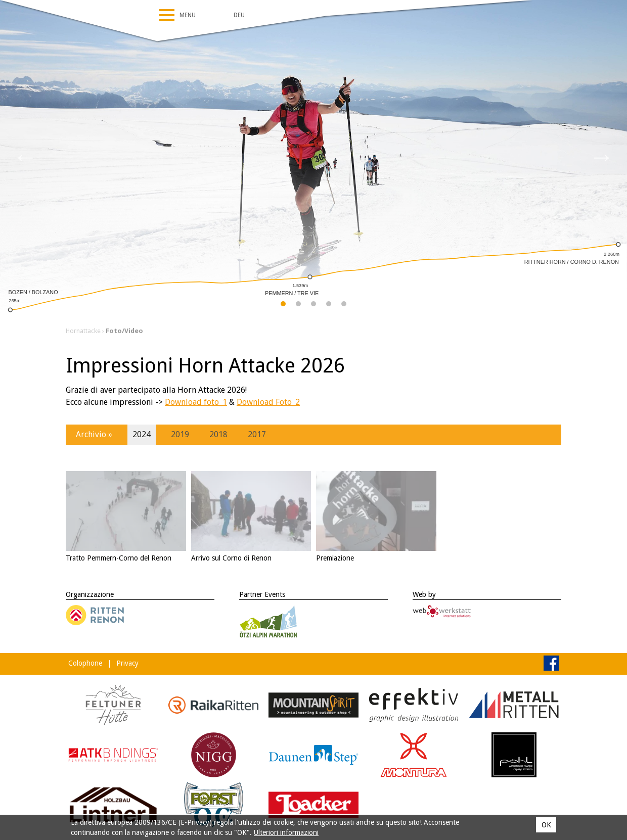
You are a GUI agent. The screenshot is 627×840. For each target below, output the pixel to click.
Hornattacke (83, 331)
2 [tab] (299, 306)
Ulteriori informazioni (286, 832)
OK (546, 825)
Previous (25, 157)
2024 (142, 434)
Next (602, 157)
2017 (257, 434)
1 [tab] (283, 306)
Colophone (85, 663)
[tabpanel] (313, 157)
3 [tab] (314, 306)
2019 (180, 434)
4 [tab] (329, 306)
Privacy (127, 663)
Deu (239, 15)
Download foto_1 (196, 402)
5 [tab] (344, 306)
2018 (218, 434)
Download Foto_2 (268, 402)
